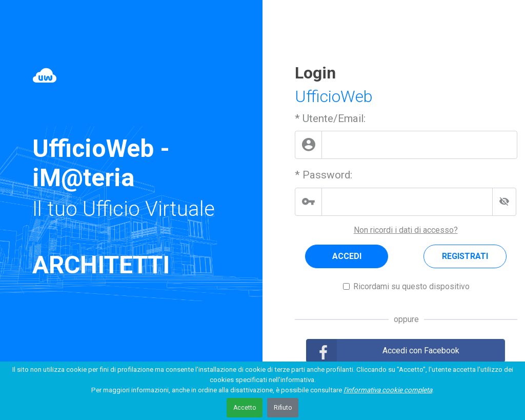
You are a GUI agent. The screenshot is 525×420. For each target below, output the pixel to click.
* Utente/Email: (330, 118)
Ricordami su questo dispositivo (411, 286)
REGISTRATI (465, 256)
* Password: (324, 175)
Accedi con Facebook (421, 351)
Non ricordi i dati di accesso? (406, 230)
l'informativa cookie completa (388, 390)
